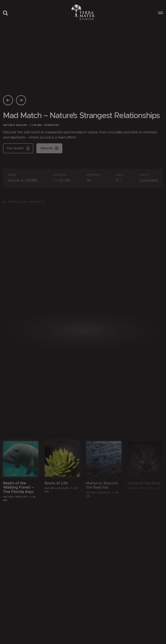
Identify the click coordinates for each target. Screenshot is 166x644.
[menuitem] (5, 13)
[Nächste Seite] (21, 100)
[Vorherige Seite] (8, 100)
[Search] (5, 13)
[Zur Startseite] (83, 12)
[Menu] (160, 13)
